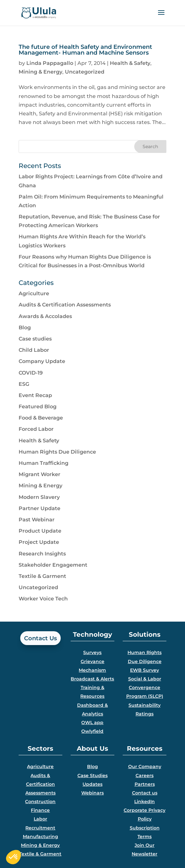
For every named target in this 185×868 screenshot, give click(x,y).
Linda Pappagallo (50, 63)
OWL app (92, 722)
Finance (40, 810)
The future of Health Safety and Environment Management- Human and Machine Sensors (85, 50)
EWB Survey (145, 670)
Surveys (92, 652)
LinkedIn (145, 802)
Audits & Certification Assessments (65, 305)
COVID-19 (31, 373)
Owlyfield (92, 731)
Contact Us (40, 638)
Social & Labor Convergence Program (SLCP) (145, 687)
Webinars (92, 793)
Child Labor (34, 350)
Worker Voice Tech (43, 599)
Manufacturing (40, 837)
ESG (24, 384)
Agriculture (34, 293)
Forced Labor (36, 429)
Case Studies (92, 775)
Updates (92, 784)
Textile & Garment (42, 576)
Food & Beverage (41, 418)
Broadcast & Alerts (92, 679)
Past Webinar (37, 520)
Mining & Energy (40, 72)
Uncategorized (85, 72)
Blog (25, 328)
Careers (145, 775)
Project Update (39, 542)
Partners (145, 784)
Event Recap (35, 395)
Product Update (40, 531)
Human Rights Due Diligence (57, 452)
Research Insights (42, 554)
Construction (40, 802)
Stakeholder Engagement (53, 565)
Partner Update (40, 508)
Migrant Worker (40, 474)
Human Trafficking (44, 463)
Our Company (145, 766)
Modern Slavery (39, 497)
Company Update (42, 361)
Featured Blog (38, 407)
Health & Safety (130, 63)
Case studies (35, 339)
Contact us (145, 793)
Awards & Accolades (45, 316)
